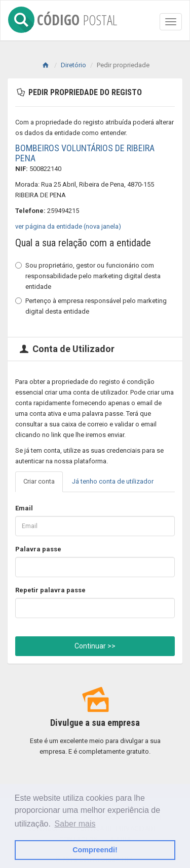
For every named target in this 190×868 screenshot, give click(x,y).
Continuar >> (95, 646)
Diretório (73, 65)
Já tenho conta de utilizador (113, 481)
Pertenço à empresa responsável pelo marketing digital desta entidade (91, 306)
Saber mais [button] (75, 824)
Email (24, 508)
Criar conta (39, 481)
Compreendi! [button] (95, 850)
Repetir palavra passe (50, 590)
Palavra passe (38, 549)
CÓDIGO (63, 18)
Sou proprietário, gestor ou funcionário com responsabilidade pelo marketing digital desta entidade (88, 276)
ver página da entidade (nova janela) (68, 226)
